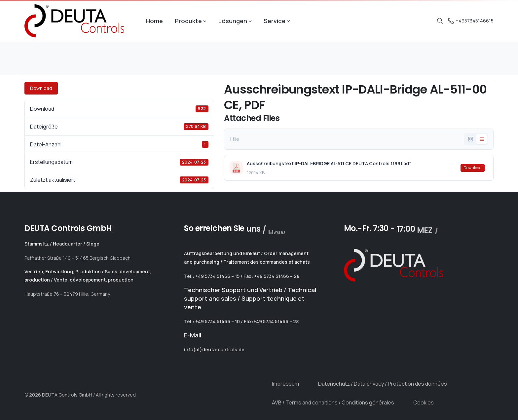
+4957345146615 (471, 21)
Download (41, 88)
